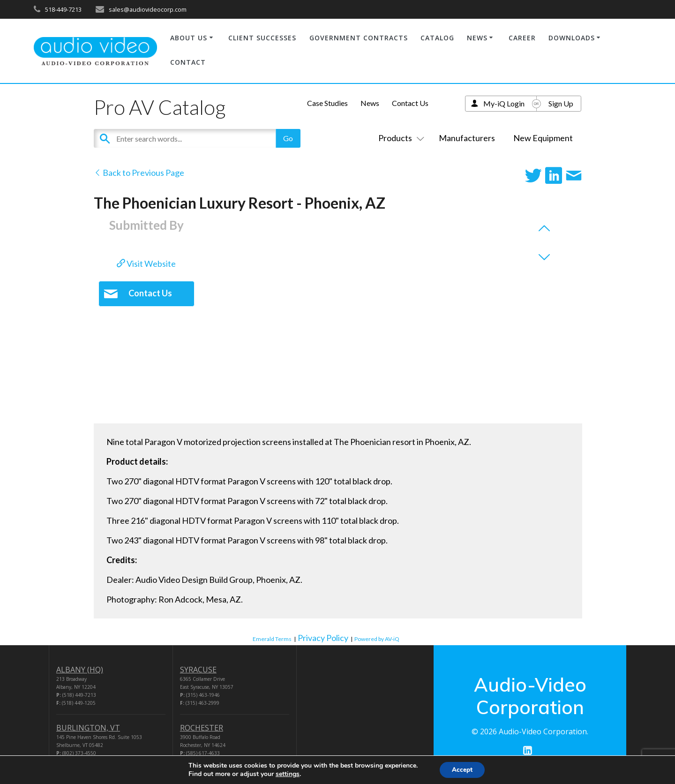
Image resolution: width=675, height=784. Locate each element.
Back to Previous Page (139, 173)
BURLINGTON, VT (88, 728)
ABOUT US (189, 38)
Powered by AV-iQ (377, 639)
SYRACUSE (198, 670)
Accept (462, 769)
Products (399, 138)
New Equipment (543, 138)
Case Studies (327, 103)
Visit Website (146, 264)
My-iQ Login (504, 103)
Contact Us (410, 103)
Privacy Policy (323, 638)
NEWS (477, 38)
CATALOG (437, 38)
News (370, 103)
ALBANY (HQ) (80, 670)
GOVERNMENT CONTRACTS (359, 38)
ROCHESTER (202, 728)
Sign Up (561, 103)
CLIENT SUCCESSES (262, 38)
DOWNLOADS (572, 38)
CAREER (522, 38)
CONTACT (188, 62)
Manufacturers (467, 138)
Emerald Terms (272, 639)
